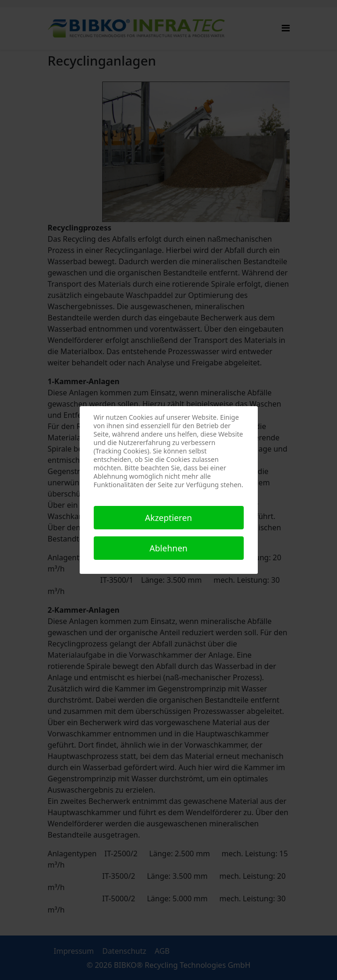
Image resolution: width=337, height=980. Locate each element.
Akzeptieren (168, 518)
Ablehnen (168, 548)
